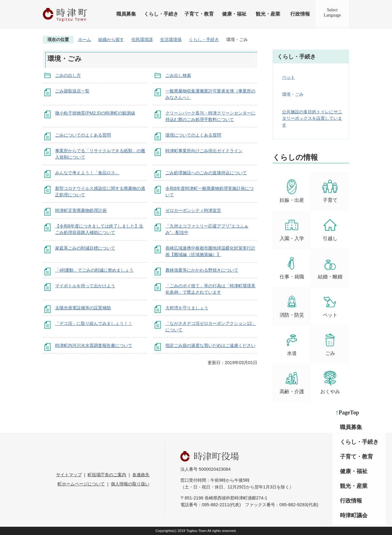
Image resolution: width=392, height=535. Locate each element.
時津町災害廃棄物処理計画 (81, 210)
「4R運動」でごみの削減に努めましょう (94, 270)
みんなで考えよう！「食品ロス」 (87, 173)
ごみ (330, 344)
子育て (330, 191)
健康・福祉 (234, 14)
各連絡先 (141, 475)
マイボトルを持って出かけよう (85, 286)
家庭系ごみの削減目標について (85, 248)
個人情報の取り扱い (130, 484)
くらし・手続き (161, 14)
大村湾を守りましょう (187, 308)
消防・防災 (292, 306)
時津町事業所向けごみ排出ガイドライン (204, 151)
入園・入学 (292, 229)
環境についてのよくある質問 (193, 135)
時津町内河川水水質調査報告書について (94, 345)
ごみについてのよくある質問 (83, 135)
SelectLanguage (332, 12)
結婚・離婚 (330, 267)
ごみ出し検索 (178, 75)
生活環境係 (171, 40)
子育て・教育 (199, 14)
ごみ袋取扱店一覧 (72, 91)
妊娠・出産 (292, 191)
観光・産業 (268, 14)
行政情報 (300, 14)
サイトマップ (69, 475)
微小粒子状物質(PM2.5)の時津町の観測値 (95, 113)
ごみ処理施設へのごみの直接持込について (206, 173)
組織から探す (111, 40)
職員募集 (126, 14)
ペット (288, 77)
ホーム (85, 40)
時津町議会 (354, 515)
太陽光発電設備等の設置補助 (83, 308)
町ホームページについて (81, 484)
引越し (330, 229)
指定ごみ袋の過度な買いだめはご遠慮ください (210, 345)
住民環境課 (142, 40)
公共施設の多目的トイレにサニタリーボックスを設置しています (312, 118)
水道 (292, 344)
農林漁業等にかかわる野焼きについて (202, 270)
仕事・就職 (292, 267)
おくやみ (330, 382)
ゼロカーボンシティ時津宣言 (193, 210)
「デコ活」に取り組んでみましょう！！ (94, 323)
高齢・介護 (292, 382)
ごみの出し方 (68, 75)
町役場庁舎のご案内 (107, 475)
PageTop (349, 413)
